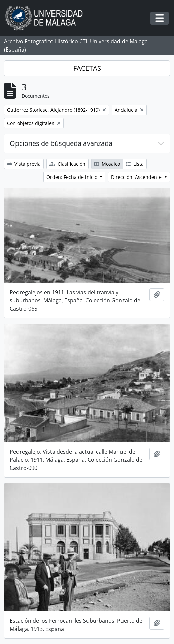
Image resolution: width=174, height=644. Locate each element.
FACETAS (87, 68)
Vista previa (24, 164)
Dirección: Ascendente (137, 177)
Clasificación (67, 164)
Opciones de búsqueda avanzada (61, 143)
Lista (135, 164)
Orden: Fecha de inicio (73, 177)
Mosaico (107, 164)
